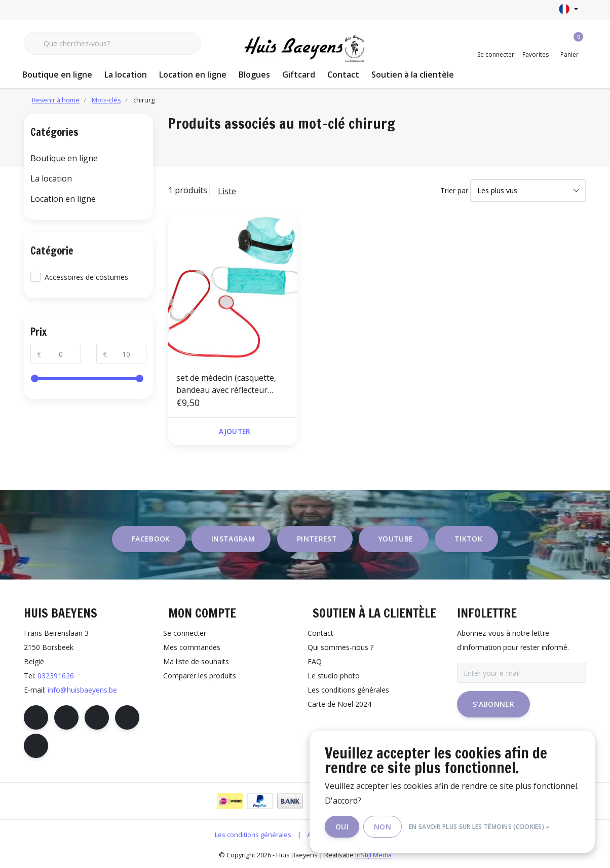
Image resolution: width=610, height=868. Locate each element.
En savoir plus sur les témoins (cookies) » (481, 827)
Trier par (454, 190)
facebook (151, 539)
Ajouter (235, 432)
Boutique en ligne (57, 75)
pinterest (317, 539)
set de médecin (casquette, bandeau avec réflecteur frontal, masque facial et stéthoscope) (226, 384)
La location (126, 75)
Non (384, 827)
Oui (344, 827)
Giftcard (299, 75)
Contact (343, 75)
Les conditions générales (253, 835)
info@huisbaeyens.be (82, 690)
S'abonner (493, 704)
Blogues (254, 75)
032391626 (56, 676)
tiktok (468, 539)
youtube (396, 539)
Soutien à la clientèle (413, 75)
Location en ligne (193, 75)
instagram (233, 539)
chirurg (144, 100)
